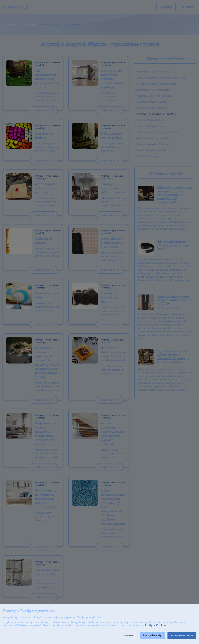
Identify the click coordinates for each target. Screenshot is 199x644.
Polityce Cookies (156, 625)
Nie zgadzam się (152, 635)
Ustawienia (128, 635)
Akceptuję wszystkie (182, 635)
